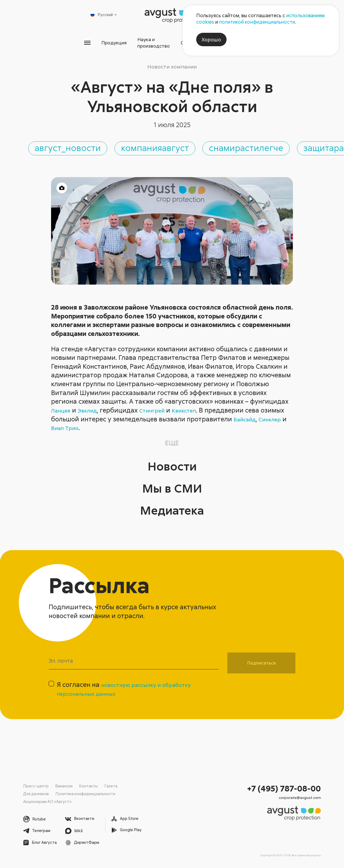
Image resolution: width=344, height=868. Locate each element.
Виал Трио (101, 427)
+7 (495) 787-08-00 (284, 789)
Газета (111, 786)
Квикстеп (198, 409)
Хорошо (211, 40)
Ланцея (62, 409)
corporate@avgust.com (300, 798)
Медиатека (172, 508)
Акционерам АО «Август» (48, 801)
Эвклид (92, 409)
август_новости (110, 144)
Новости (172, 464)
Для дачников (36, 794)
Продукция (85, 40)
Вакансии (64, 786)
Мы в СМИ (172, 486)
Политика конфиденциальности (86, 794)
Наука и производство (143, 40)
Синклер (64, 427)
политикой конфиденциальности (257, 22)
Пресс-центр (36, 786)
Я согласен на (132, 692)
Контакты (88, 786)
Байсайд (272, 418)
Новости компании (172, 61)
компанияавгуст (238, 144)
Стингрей (162, 409)
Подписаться (261, 662)
